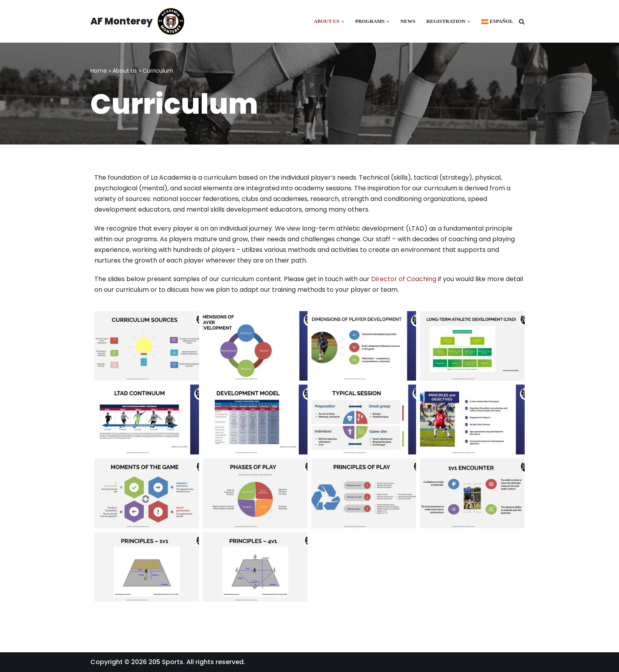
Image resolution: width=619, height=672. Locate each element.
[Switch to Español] (497, 22)
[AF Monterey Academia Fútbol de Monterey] (138, 21)
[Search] (522, 22)
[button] (343, 22)
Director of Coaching (404, 279)
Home (99, 71)
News (408, 21)
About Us (125, 71)
